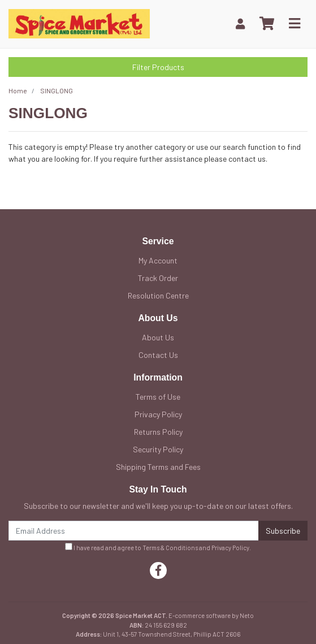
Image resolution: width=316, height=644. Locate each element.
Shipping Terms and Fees (158, 467)
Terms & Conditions (170, 548)
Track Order (158, 278)
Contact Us (158, 355)
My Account (158, 260)
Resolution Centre (158, 295)
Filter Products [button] (158, 67)
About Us (158, 337)
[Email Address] (134, 531)
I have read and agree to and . (158, 547)
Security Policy (158, 449)
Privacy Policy (158, 414)
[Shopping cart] (267, 24)
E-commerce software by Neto (211, 615)
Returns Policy (158, 432)
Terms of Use (158, 397)
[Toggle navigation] (295, 24)
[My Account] (240, 23)
